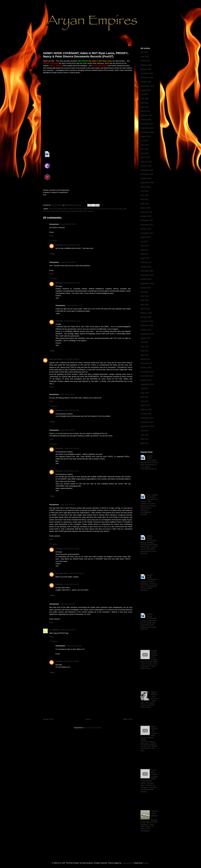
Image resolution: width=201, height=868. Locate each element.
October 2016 (146, 279)
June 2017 (145, 246)
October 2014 (146, 380)
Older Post (128, 719)
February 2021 (146, 65)
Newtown (74, 211)
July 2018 (144, 191)
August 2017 (146, 237)
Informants (47, 211)
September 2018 (147, 183)
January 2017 (146, 267)
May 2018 (144, 199)
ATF (75, 209)
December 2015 (147, 321)
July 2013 (144, 431)
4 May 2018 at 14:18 (71, 471)
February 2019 (146, 162)
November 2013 (147, 422)
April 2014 (145, 401)
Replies (55, 240)
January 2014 (146, 414)
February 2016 (146, 313)
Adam (51, 209)
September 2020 (147, 86)
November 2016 (147, 275)
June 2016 (145, 296)
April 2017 (145, 254)
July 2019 (144, 141)
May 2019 (144, 149)
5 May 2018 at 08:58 (71, 661)
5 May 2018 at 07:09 (74, 646)
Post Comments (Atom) (93, 728)
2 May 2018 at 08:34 (67, 505)
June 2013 (145, 435)
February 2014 (146, 410)
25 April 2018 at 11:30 (72, 283)
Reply (51, 236)
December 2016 (147, 271)
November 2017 (147, 225)
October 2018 (146, 178)
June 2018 (145, 195)
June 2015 (145, 346)
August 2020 (146, 90)
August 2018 (146, 187)
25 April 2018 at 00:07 (68, 262)
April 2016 (145, 304)
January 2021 (146, 69)
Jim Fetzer (56, 211)
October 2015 (146, 330)
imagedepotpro (127, 863)
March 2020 (145, 111)
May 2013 (144, 439)
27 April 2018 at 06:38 (71, 359)
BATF (80, 209)
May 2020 (144, 103)
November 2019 (147, 128)
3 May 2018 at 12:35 (67, 604)
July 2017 (144, 241)
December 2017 (147, 220)
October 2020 (146, 82)
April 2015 (145, 355)
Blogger (146, 863)
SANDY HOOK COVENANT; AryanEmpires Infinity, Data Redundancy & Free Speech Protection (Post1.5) (149, 463)
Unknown (59, 245)
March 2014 (145, 405)
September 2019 (147, 132)
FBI (125, 209)
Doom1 (120, 209)
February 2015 (146, 363)
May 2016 (144, 300)
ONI (85, 211)
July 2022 (144, 52)
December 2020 (147, 73)
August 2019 (146, 136)
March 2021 (145, 61)
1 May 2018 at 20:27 (67, 430)
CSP (106, 209)
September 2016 (147, 283)
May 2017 (144, 250)
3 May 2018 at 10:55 (71, 584)
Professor (91, 211)
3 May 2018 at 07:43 (76, 573)
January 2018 (146, 216)
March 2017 (145, 258)
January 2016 (146, 317)
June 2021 (145, 57)
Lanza (63, 211)
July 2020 (144, 94)
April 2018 (145, 204)
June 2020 (145, 99)
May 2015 (144, 351)
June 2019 (145, 145)
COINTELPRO (88, 209)
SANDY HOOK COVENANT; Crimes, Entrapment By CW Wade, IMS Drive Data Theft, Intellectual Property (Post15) (149, 622)
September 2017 (147, 233)
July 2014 (144, 389)
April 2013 (145, 443)
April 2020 (145, 107)
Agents (60, 209)
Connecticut (99, 209)
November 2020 (147, 78)
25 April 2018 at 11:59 (74, 305)
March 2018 (145, 208)
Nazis (68, 211)
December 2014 (147, 372)
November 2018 (147, 174)
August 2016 (146, 288)
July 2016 (144, 292)
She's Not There (56, 359)
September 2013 (147, 426)
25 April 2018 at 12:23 (72, 321)
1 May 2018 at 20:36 (71, 448)
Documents (112, 209)
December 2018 (147, 170)
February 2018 (146, 212)
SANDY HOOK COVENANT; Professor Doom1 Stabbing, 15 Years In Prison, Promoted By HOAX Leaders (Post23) (149, 583)
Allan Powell (68, 209)
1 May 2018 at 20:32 (71, 410)
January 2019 (146, 166)
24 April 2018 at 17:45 (72, 245)
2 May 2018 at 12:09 (71, 549)
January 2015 (146, 367)
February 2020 (146, 115)
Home (88, 719)
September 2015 (147, 334)
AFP (56, 209)
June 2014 (145, 393)
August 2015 (146, 338)
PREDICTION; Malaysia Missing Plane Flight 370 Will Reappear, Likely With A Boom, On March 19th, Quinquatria (149, 821)
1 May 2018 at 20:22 (67, 394)
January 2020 (146, 120)
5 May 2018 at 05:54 (68, 630)
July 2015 (144, 342)
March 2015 (145, 359)
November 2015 (147, 325)
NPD (81, 211)
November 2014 (147, 376)
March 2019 (145, 157)
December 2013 (147, 418)
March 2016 (145, 309)
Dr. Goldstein (54, 630)
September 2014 (147, 384)
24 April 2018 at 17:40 (68, 224)
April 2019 (145, 153)
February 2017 (146, 262)
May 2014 (144, 397)
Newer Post (48, 719)
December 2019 (147, 124)
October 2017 (146, 229)
